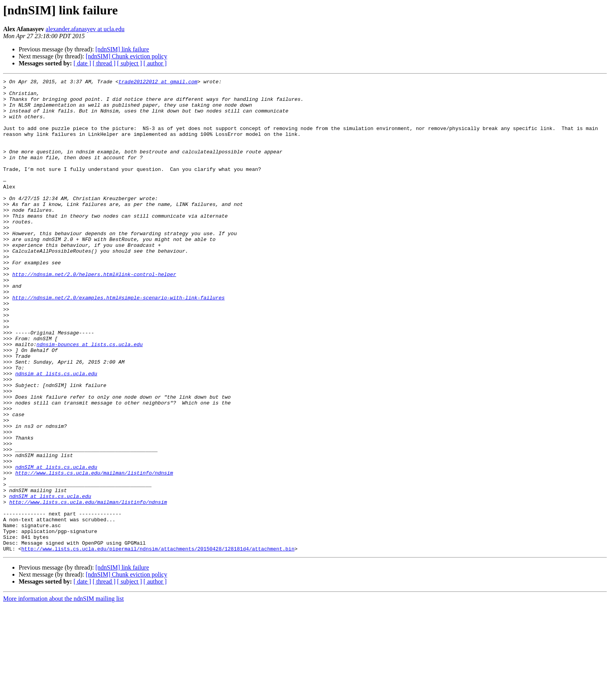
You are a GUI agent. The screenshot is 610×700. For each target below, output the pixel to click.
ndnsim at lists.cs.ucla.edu (56, 433)
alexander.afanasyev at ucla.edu (85, 29)
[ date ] (82, 63)
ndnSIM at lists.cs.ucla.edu (56, 545)
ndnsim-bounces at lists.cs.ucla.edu (90, 398)
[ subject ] (130, 63)
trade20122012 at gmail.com (158, 83)
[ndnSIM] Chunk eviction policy (126, 56)
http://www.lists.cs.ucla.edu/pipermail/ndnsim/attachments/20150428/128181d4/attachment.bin (158, 643)
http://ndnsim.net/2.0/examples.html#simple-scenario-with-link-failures (118, 342)
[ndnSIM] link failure (122, 49)
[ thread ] (104, 63)
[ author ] (155, 63)
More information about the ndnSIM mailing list (63, 693)
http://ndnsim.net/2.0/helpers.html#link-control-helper (94, 314)
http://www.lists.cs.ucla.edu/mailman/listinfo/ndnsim (94, 552)
